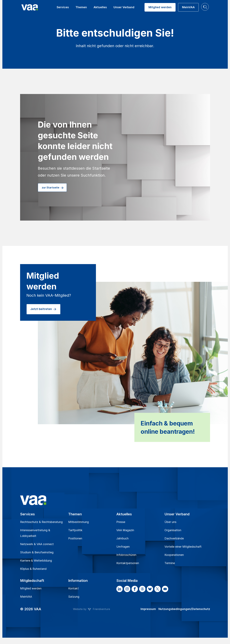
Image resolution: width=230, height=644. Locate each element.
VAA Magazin (125, 530)
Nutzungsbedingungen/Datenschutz (184, 609)
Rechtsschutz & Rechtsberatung (41, 522)
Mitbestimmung (79, 522)
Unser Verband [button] (124, 7)
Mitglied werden (31, 588)
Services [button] (63, 7)
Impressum (148, 609)
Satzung (74, 597)
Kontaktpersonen (128, 563)
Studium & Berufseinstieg (37, 552)
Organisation (173, 530)
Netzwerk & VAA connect (37, 544)
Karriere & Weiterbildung (36, 561)
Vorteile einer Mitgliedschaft (183, 547)
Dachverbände (174, 538)
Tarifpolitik (75, 530)
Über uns (170, 522)
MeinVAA (26, 597)
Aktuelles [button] (100, 7)
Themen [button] (81, 7)
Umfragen (123, 547)
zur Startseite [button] (53, 188)
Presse (121, 522)
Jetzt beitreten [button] (43, 309)
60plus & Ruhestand (33, 569)
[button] (205, 7)
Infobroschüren (126, 555)
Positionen (75, 538)
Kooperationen (174, 555)
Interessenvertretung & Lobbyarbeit (35, 533)
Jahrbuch (122, 538)
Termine (170, 563)
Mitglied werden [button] (160, 7)
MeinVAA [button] (188, 7)
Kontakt (73, 588)
